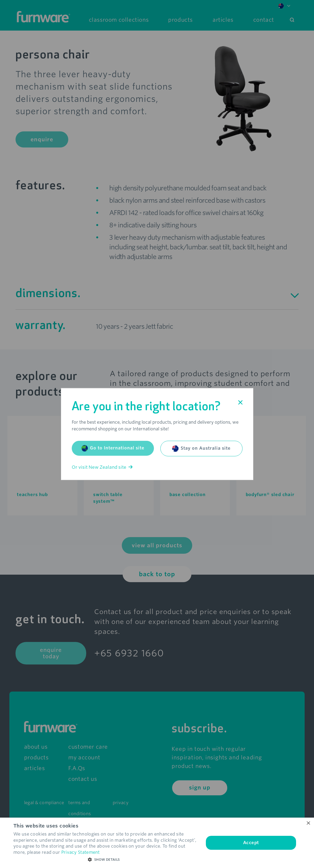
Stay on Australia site (201, 448)
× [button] (308, 823)
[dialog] (157, 843)
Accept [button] (251, 843)
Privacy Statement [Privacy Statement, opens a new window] (81, 852)
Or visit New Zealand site (102, 467)
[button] (106, 860)
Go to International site (113, 448)
